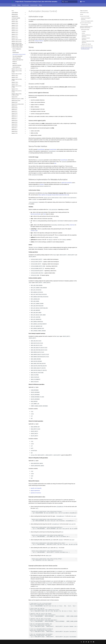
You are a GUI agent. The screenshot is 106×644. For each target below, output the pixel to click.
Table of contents (84, 11)
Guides (14, 5)
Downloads (25, 5)
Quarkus (42, 184)
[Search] (69, 2)
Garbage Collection (39, 41)
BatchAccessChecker (36, 214)
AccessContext (53, 149)
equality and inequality (36, 488)
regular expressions (35, 491)
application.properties (67, 183)
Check (44, 214)
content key (72, 225)
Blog (40, 5)
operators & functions (36, 493)
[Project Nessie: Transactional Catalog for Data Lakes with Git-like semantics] (13, 2)
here (55, 163)
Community (34, 5)
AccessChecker (41, 149)
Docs (19, 5)
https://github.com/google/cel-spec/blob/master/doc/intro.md (54, 195)
